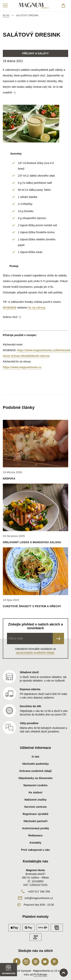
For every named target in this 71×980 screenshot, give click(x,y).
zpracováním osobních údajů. (36, 653)
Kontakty (35, 843)
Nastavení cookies (36, 785)
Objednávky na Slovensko (35, 778)
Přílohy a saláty (35, 53)
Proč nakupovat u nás (35, 850)
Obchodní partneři (35, 821)
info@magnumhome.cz (39, 898)
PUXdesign (40, 975)
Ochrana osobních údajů (36, 771)
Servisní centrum (35, 807)
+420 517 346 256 (39, 892)
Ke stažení (35, 792)
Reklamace (35, 835)
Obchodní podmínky (35, 764)
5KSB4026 (10, 308)
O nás (35, 757)
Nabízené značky (35, 800)
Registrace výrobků (35, 814)
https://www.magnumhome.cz (22, 367)
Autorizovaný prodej (36, 828)
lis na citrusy (37, 308)
